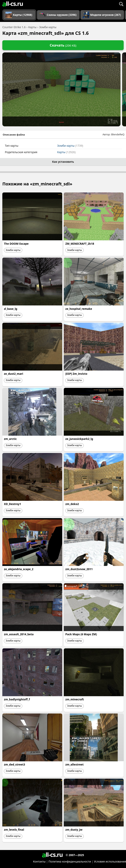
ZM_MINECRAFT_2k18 (80, 244)
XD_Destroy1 (13, 504)
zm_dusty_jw (74, 830)
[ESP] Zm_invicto (76, 374)
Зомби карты (70, 146)
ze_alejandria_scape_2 (19, 569)
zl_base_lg (11, 309)
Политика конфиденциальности (70, 861)
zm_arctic (10, 439)
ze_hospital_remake (79, 309)
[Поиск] (121, 4)
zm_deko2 (72, 504)
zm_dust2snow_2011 (79, 569)
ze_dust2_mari (13, 374)
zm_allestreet (74, 764)
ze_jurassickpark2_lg (79, 439)
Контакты (39, 861)
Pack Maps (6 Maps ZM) (81, 634)
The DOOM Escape (16, 244)
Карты (66, 152)
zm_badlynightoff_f (17, 699)
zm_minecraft (75, 699)
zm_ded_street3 (14, 764)
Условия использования (110, 861)
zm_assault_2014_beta (19, 634)
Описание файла (14, 135)
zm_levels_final (14, 830)
